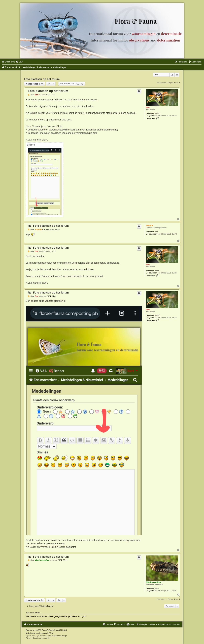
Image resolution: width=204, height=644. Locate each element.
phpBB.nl (50, 633)
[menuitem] (19, 62)
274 (156, 232)
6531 (157, 588)
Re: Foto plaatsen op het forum (48, 226)
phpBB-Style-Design (59, 636)
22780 (157, 113)
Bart (148, 107)
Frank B (149, 226)
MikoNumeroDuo (153, 582)
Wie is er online (33, 613)
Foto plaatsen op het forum (42, 79)
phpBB (38, 630)
